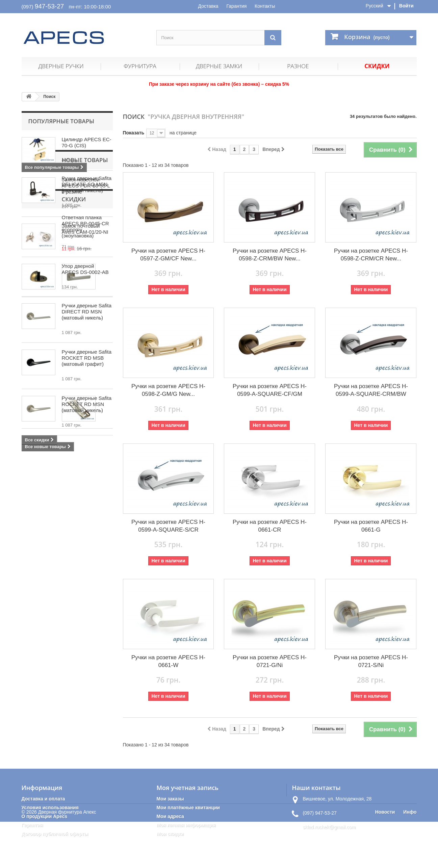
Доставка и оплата (43, 799)
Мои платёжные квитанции (188, 808)
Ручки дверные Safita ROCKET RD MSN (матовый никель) (87, 496)
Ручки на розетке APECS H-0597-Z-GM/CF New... (168, 255)
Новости (385, 858)
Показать (134, 133)
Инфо (410, 858)
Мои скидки (170, 834)
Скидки (377, 66)
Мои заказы (170, 799)
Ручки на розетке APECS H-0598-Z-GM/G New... (168, 390)
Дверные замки (219, 66)
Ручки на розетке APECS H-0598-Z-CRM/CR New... (371, 255)
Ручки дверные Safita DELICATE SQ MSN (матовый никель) (87, 358)
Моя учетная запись (187, 788)
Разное (298, 66)
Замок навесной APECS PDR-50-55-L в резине (86, 186)
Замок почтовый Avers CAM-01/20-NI (85, 229)
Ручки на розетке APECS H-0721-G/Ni (270, 661)
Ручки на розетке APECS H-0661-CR (270, 526)
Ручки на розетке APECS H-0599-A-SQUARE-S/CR (168, 526)
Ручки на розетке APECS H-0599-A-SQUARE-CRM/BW (371, 390)
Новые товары (51, 333)
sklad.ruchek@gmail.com (329, 827)
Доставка (208, 6)
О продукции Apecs (45, 816)
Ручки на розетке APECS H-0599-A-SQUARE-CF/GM (270, 390)
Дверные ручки (61, 66)
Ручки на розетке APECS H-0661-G (371, 526)
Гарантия (237, 6)
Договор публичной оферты (55, 834)
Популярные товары (61, 121)
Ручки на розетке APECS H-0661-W (168, 661)
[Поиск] (273, 38)
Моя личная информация (186, 825)
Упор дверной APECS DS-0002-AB (85, 269)
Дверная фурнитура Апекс (67, 858)
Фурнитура (140, 66)
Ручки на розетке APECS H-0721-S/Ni (371, 661)
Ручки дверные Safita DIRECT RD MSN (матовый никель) (87, 404)
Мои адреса (170, 816)
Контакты (265, 6)
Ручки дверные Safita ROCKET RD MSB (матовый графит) (87, 450)
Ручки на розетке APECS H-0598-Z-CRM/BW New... (270, 255)
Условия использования (50, 808)
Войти (406, 6)
